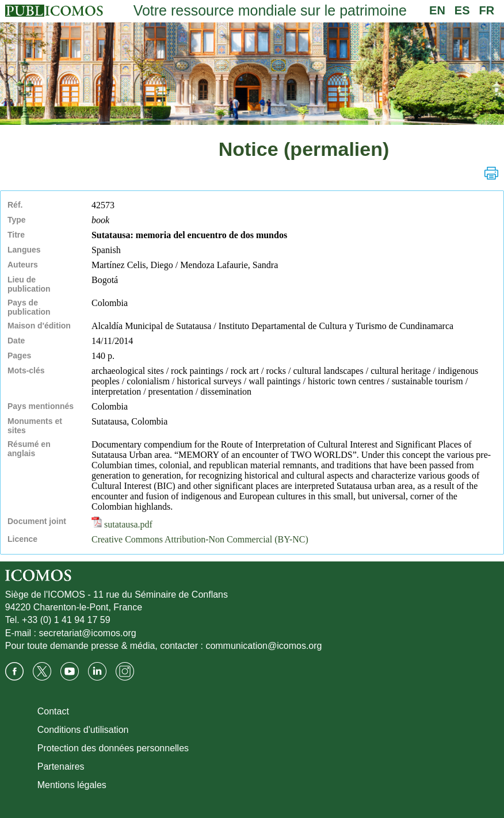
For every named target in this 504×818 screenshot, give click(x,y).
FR (487, 10)
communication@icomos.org (264, 646)
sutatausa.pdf (122, 524)
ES (462, 10)
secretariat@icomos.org (87, 633)
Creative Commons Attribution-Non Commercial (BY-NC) (200, 539)
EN (437, 10)
